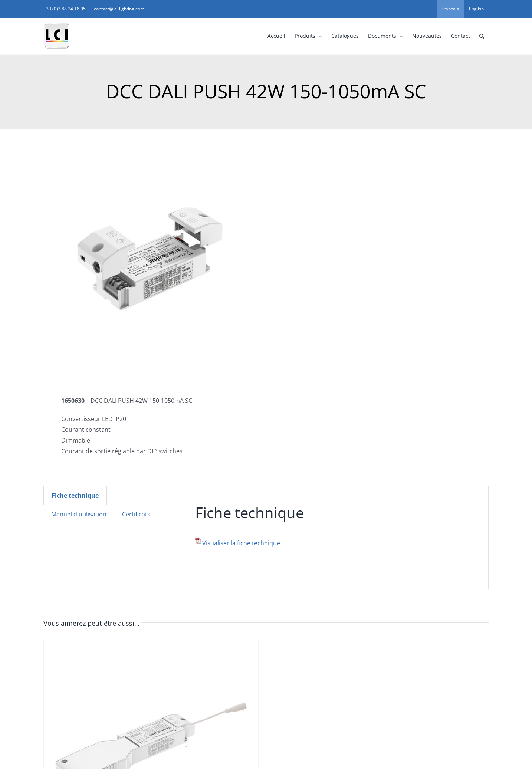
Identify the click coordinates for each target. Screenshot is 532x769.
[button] (482, 36)
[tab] (75, 496)
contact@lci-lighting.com (119, 9)
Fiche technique (75, 496)
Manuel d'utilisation (79, 514)
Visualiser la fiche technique (241, 543)
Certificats (136, 514)
